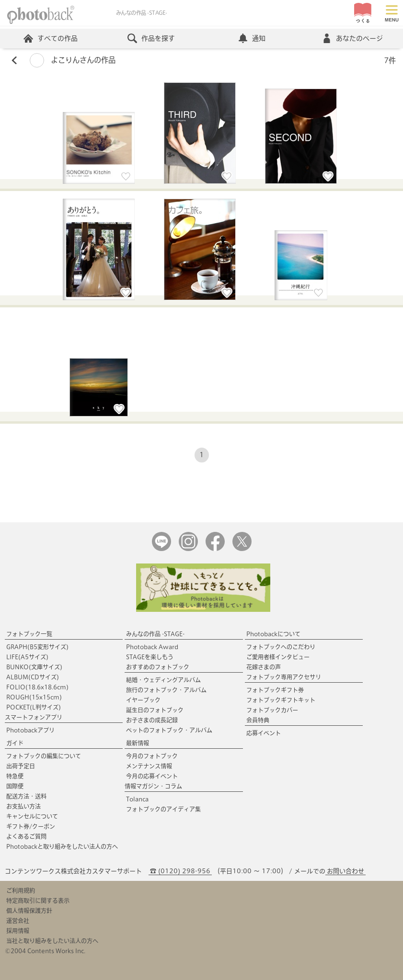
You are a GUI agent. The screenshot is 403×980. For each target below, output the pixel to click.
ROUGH (34, 697)
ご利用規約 (21, 890)
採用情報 (18, 931)
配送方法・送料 (26, 796)
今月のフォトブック (152, 756)
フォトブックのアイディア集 (163, 809)
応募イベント (264, 733)
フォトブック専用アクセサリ (284, 677)
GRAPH (37, 647)
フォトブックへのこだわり (281, 647)
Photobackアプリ (30, 730)
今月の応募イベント (152, 776)
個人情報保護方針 (29, 911)
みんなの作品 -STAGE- (155, 634)
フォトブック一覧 (29, 634)
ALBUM (33, 677)
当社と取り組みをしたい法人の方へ (52, 941)
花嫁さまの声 (264, 667)
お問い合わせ (345, 871)
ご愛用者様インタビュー (278, 657)
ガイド (15, 743)
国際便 (15, 786)
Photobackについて (273, 634)
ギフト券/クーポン (31, 826)
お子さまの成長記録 (152, 720)
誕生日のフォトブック (155, 710)
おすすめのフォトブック (158, 667)
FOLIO (37, 687)
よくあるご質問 (26, 836)
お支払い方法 (23, 806)
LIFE (27, 657)
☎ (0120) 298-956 (180, 871)
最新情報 (138, 743)
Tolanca (137, 799)
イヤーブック (143, 700)
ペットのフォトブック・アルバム (169, 730)
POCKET (34, 707)
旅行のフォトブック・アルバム (166, 690)
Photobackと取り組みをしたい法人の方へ (62, 846)
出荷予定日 (21, 766)
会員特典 (258, 720)
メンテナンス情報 (149, 766)
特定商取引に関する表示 (38, 901)
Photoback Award (152, 647)
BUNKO (34, 667)
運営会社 (18, 921)
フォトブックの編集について (44, 756)
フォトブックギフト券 (275, 690)
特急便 (15, 776)
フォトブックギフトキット (281, 700)
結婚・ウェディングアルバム (163, 680)
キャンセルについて (32, 816)
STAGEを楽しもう (150, 657)
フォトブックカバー (272, 710)
